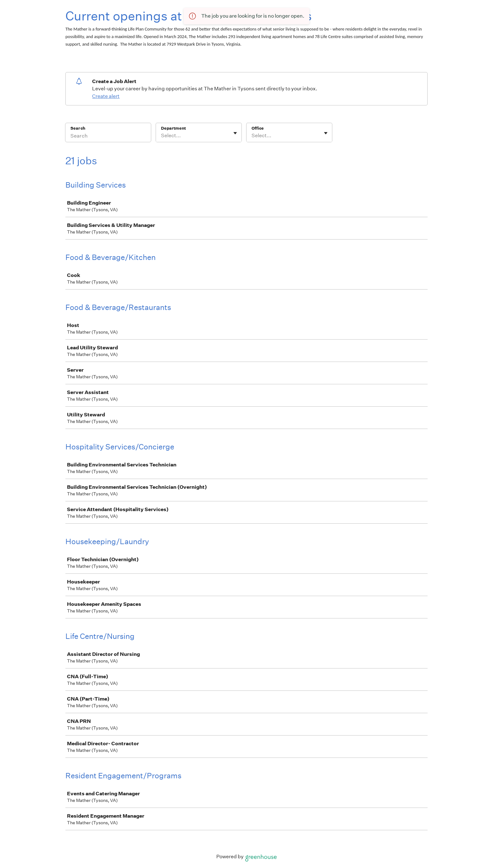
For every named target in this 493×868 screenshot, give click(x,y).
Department (173, 128)
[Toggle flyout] (235, 133)
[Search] (108, 137)
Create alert (106, 96)
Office (258, 128)
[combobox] (161, 136)
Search (78, 128)
